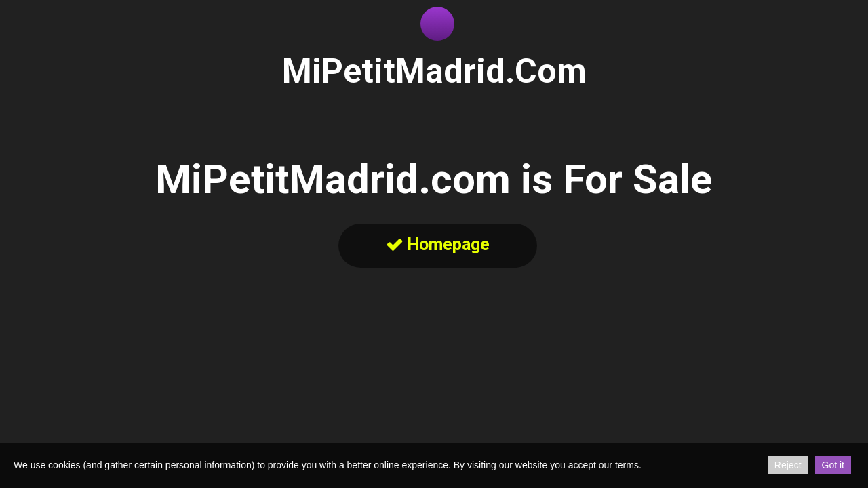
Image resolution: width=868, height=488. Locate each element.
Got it (833, 465)
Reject (788, 465)
